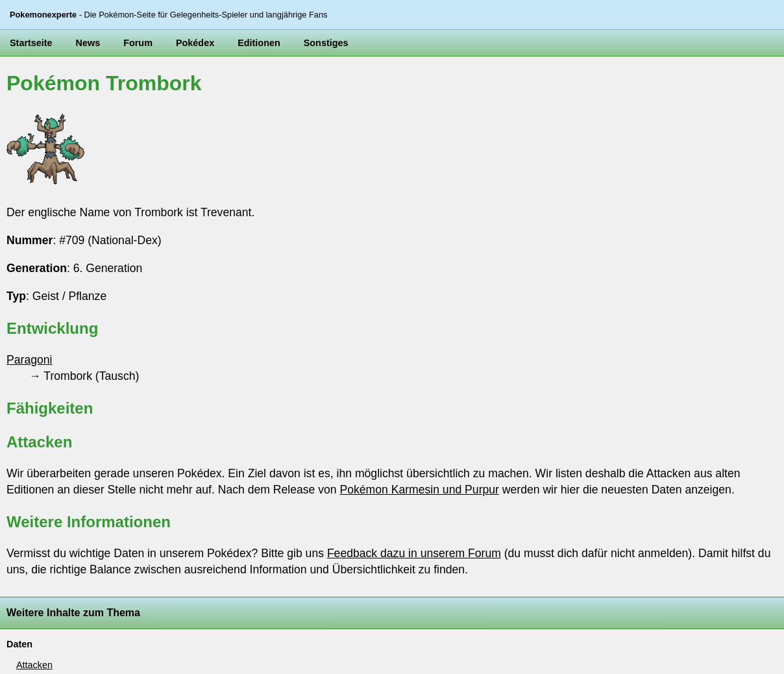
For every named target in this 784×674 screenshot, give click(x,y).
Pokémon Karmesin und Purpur (419, 490)
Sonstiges (326, 43)
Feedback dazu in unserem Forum (414, 553)
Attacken (34, 665)
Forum (138, 43)
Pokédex (195, 43)
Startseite (31, 43)
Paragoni (29, 360)
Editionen (259, 43)
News (88, 43)
